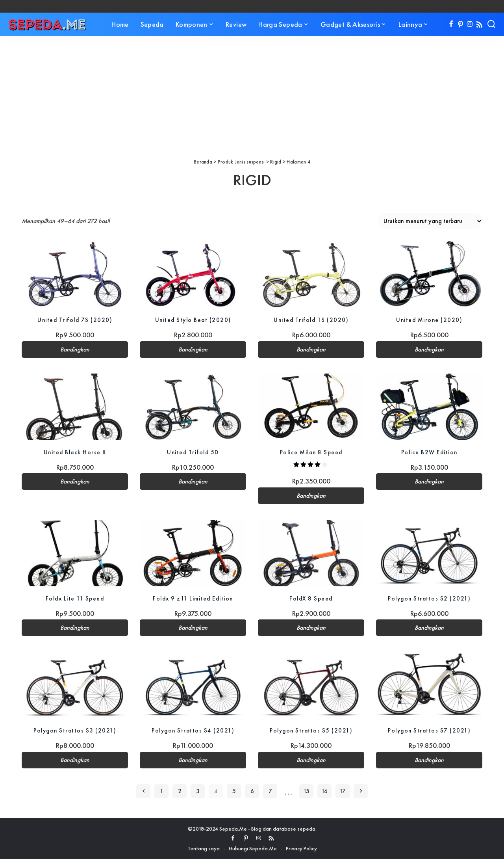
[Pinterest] (460, 24)
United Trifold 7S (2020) (75, 320)
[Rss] (479, 24)
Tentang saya (204, 848)
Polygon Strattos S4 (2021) (193, 730)
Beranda (203, 162)
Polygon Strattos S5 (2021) (311, 730)
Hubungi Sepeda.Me (253, 848)
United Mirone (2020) (429, 320)
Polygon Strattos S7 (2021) (429, 730)
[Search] (491, 24)
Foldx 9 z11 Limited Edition (193, 598)
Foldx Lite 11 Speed (75, 598)
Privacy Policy (301, 848)
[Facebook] (451, 24)
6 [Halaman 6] (252, 791)
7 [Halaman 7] (270, 791)
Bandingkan (75, 350)
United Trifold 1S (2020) (311, 320)
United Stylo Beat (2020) (193, 320)
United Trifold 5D (193, 452)
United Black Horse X (75, 452)
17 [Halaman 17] (343, 791)
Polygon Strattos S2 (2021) (429, 598)
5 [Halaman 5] (234, 791)
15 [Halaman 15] (306, 791)
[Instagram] (470, 24)
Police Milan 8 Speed (311, 452)
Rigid (276, 162)
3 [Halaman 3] (198, 791)
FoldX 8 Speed (311, 598)
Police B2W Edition (429, 452)
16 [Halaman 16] (324, 791)
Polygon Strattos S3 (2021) (75, 730)
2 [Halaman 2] (180, 791)
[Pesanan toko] (430, 221)
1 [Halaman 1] (162, 791)
